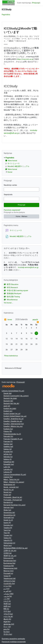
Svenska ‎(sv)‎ (8, 525)
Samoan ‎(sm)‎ (9, 507)
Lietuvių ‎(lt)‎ (8, 472)
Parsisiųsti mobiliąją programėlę (14, 642)
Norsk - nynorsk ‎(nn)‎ (11, 487)
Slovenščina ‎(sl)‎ (9, 515)
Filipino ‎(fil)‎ (8, 431)
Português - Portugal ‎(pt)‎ (13, 500)
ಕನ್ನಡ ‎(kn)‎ (7, 622)
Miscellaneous (11, 300)
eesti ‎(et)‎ (7, 406)
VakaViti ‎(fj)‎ (8, 540)
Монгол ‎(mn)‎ (9, 571)
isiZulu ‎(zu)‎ (8, 454)
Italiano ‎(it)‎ (8, 459)
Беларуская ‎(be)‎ (10, 561)
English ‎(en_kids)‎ (10, 409)
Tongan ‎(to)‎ (8, 535)
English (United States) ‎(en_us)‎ (15, 416)
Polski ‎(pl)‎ (7, 495)
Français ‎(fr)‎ (8, 441)
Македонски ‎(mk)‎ (10, 568)
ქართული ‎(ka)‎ (9, 581)
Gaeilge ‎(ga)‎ (8, 444)
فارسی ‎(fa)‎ (8, 596)
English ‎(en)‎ (8, 411)
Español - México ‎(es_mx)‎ (13, 426)
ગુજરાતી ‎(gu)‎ (8, 614)
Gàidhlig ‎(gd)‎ (8, 447)
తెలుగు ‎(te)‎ (7, 619)
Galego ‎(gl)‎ (8, 449)
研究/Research (11, 287)
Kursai (10, 172)
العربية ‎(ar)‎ (7, 591)
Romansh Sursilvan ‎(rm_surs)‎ (15, 505)
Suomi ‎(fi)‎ (7, 523)
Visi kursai (8, 303)
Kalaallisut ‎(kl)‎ (9, 462)
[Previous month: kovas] (8, 320)
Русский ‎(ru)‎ (8, 573)
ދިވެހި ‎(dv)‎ (7, 599)
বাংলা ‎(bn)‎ (7, 611)
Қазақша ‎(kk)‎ (9, 566)
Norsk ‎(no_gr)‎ (9, 490)
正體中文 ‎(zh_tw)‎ (10, 551)
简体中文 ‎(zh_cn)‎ (10, 556)
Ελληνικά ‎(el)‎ (8, 558)
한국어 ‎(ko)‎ (8, 634)
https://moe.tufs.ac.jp (25, 59)
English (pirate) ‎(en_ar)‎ (12, 414)
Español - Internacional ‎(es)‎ (14, 424)
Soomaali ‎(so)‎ (9, 518)
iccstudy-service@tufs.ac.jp (28, 267)
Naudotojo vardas (10, 185)
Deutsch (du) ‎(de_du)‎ (11, 403)
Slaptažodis (8, 195)
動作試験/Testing (12, 297)
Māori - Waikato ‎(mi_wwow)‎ (14, 482)
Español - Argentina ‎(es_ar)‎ (14, 419)
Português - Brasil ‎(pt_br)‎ (13, 497)
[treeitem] (21, 165)
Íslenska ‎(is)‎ (8, 457)
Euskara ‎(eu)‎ (8, 429)
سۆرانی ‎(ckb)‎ (8, 594)
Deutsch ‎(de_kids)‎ (10, 398)
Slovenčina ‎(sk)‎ (9, 513)
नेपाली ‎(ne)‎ (7, 604)
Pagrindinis (6, 15)
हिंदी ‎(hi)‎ (6, 609)
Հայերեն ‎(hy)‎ (9, 584)
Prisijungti (36, 3)
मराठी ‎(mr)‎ (7, 606)
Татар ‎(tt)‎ (7, 576)
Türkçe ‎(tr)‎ (7, 538)
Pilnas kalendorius (11, 356)
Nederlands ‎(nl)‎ (9, 485)
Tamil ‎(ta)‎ (7, 530)
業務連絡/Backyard (12, 294)
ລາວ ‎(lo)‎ (7, 629)
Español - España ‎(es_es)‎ (13, 421)
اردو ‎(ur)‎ (7, 589)
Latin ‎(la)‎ (7, 467)
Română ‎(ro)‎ (8, 502)
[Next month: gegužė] (35, 321)
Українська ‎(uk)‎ (10, 578)
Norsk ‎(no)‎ (8, 492)
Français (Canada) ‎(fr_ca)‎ (13, 439)
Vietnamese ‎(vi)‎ (9, 543)
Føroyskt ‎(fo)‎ (8, 436)
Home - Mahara (22, 216)
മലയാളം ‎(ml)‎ (9, 624)
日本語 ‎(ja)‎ (8, 553)
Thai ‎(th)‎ (7, 533)
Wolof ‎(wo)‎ (8, 546)
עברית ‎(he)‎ (8, 586)
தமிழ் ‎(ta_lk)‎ (8, 616)
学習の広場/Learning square (16, 290)
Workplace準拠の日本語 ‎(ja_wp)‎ (16, 548)
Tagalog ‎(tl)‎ (8, 528)
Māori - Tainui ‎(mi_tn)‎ (11, 480)
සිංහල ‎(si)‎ (7, 627)
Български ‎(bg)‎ (9, 563)
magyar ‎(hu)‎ (8, 477)
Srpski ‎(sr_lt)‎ (8, 520)
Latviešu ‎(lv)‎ (8, 469)
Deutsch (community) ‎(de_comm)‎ (16, 396)
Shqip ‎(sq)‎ (7, 510)
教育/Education (11, 284)
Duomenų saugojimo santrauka (13, 639)
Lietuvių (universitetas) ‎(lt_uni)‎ (13, 391)
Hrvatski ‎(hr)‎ (8, 452)
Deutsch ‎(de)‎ (8, 401)
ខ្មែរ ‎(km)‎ (7, 632)
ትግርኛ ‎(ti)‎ (7, 601)
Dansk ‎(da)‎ (8, 393)
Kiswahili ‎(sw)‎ (9, 464)
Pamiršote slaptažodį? (12, 210)
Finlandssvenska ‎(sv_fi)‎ (12, 434)
